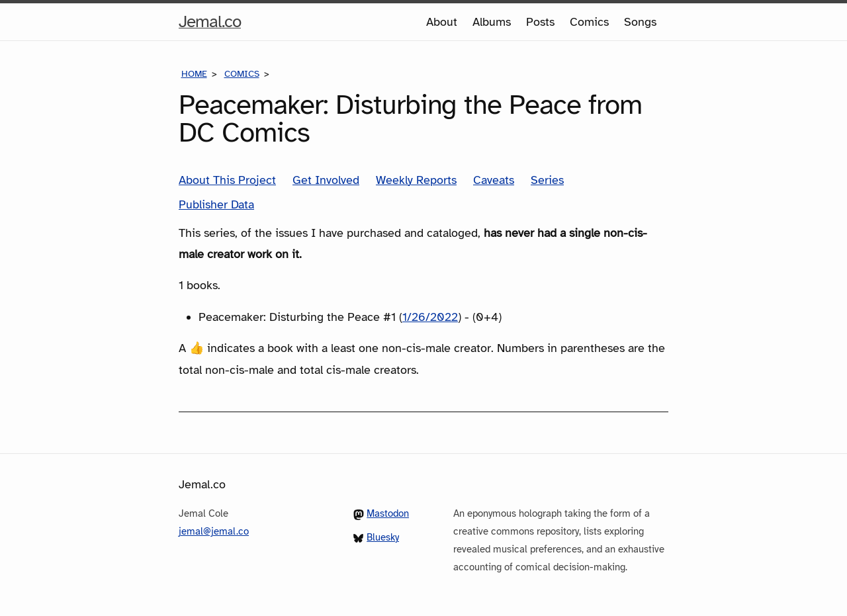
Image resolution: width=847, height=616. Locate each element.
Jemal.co (210, 22)
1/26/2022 (430, 317)
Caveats (494, 180)
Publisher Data (216, 204)
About (442, 22)
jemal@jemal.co (214, 531)
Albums (492, 22)
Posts (540, 22)
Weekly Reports (416, 180)
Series (547, 180)
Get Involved (326, 180)
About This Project (227, 180)
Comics (589, 22)
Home (194, 74)
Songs (640, 22)
